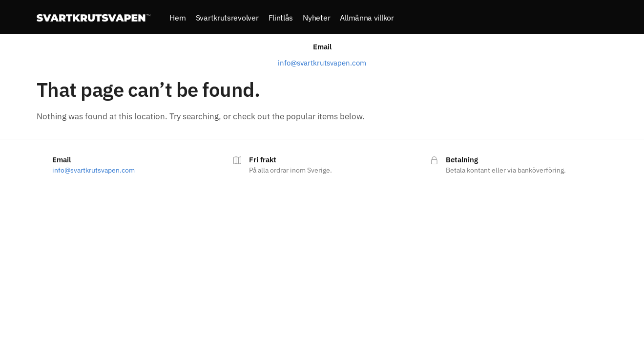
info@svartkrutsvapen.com (322, 64)
